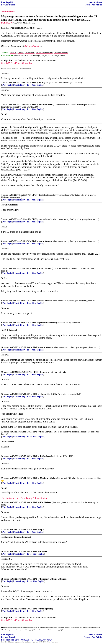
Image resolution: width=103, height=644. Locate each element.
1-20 (8, 63)
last (31, 63)
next (27, 63)
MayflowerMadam (48, 478)
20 (2, 609)
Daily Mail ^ (7, 23)
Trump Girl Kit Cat (49, 394)
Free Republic (7, 2)
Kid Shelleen (46, 502)
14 (2, 456)
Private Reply (19, 85)
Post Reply (7, 85)
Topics (87, 5)
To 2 (29, 459)
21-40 (14, 63)
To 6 (29, 396)
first (3, 63)
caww (41, 219)
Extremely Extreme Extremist (53, 372)
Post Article (97, 5)
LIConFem (45, 456)
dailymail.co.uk (32, 46)
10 (2, 347)
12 (2, 394)
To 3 (29, 200)
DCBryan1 (44, 83)
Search (12, 5)
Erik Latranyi (45, 268)
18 (2, 551)
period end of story (47, 323)
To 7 (29, 350)
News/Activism (95, 2)
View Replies (38, 85)
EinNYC (44, 551)
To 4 (29, 244)
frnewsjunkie (46, 609)
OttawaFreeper (46, 104)
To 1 (29, 85)
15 (2, 478)
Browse (4, 5)
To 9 (29, 507)
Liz (40, 195)
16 (2, 502)
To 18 (29, 581)
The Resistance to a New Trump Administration (24, 498)
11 (2, 372)
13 (2, 432)
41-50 (21, 63)
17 (2, 530)
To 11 (29, 554)
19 (2, 579)
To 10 (29, 437)
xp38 (42, 530)
